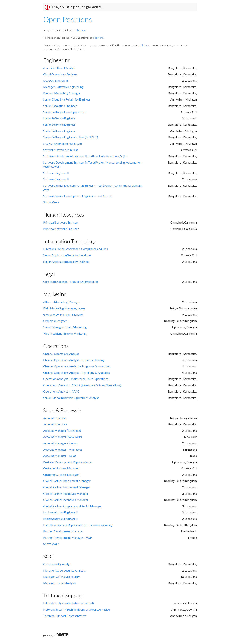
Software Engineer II (56, 173)
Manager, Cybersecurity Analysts (64, 570)
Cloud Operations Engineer (60, 74)
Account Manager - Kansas (60, 443)
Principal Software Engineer (61, 222)
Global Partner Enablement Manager (67, 481)
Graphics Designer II (56, 321)
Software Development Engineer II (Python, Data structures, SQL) (85, 156)
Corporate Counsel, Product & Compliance (70, 282)
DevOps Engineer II (56, 80)
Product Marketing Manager (62, 93)
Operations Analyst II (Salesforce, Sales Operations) (76, 379)
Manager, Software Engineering (63, 87)
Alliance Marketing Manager (62, 302)
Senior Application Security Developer (67, 255)
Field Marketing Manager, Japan (64, 308)
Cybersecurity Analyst (57, 564)
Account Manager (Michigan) (62, 430)
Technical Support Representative (65, 616)
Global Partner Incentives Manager (66, 494)
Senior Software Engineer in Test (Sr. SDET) (70, 137)
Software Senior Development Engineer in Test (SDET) (78, 196)
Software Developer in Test (61, 150)
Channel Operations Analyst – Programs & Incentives (77, 366)
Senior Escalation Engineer (60, 106)
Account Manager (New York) (62, 437)
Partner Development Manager (63, 531)
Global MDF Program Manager (63, 314)
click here (81, 30)
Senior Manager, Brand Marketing (65, 327)
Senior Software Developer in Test (65, 112)
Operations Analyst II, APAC (61, 391)
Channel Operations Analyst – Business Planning (74, 360)
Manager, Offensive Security (61, 577)
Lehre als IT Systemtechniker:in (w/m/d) (68, 603)
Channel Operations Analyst (61, 354)
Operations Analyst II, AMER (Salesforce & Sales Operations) (82, 385)
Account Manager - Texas (60, 456)
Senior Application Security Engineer (66, 262)
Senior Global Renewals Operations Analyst (71, 398)
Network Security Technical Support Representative (76, 609)
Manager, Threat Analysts (60, 583)
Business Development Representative (68, 462)
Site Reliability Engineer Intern (62, 143)
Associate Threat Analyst (59, 68)
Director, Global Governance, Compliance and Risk (76, 249)
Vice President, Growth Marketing (65, 333)
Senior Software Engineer (59, 118)
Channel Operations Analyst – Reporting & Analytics (76, 373)
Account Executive (55, 418)
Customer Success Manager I (62, 468)
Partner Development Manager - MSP (67, 538)
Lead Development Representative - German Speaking (78, 525)
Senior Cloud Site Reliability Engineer (67, 99)
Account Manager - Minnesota (63, 449)
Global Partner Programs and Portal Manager (72, 506)
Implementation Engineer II (60, 512)
